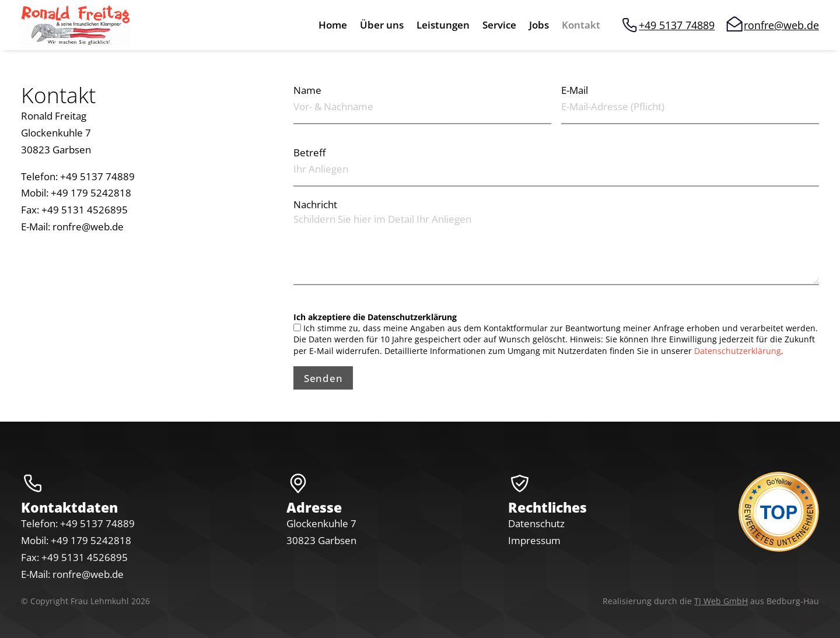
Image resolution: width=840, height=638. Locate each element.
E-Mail (575, 90)
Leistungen (443, 26)
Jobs (539, 26)
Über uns (382, 26)
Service (499, 26)
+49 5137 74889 (677, 25)
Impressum (534, 540)
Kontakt (581, 26)
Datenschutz (536, 523)
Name (307, 90)
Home (333, 26)
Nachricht (315, 204)
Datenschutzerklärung (738, 351)
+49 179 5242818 (91, 540)
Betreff (309, 153)
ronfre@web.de (781, 25)
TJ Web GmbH (721, 601)
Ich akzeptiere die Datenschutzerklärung (375, 317)
